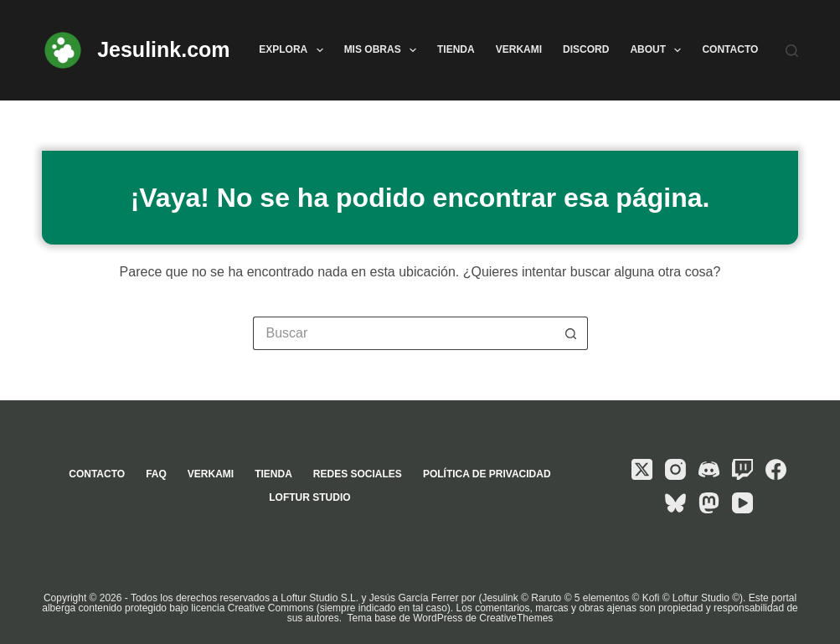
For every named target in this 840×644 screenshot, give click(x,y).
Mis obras (384, 50)
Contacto (730, 49)
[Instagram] (675, 469)
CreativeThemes (516, 618)
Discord (586, 49)
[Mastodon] (709, 503)
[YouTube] (742, 503)
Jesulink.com (163, 49)
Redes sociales (358, 474)
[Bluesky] (675, 503)
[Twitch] (742, 469)
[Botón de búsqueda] (571, 333)
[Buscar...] (404, 333)
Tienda (456, 49)
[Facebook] (776, 469)
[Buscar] (792, 51)
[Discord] (709, 469)
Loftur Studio (309, 497)
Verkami (519, 49)
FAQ (156, 474)
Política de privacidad (487, 474)
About (659, 50)
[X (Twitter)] (642, 469)
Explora (294, 50)
